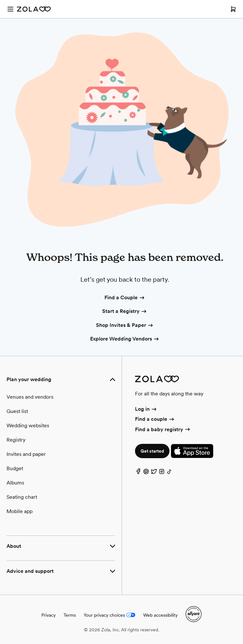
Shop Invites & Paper (125, 326)
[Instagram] (162, 473)
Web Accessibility (0, 0)
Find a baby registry (163, 429)
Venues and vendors (30, 397)
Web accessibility (160, 615)
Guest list (17, 411)
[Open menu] (10, 9)
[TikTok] (169, 473)
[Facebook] (138, 473)
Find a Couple (125, 298)
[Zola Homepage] (34, 9)
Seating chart (22, 497)
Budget (15, 468)
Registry (16, 440)
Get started (152, 451)
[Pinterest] (146, 473)
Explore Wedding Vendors (125, 339)
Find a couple (155, 419)
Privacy (48, 615)
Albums (15, 483)
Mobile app (20, 511)
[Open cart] (233, 9)
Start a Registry (125, 312)
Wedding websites (28, 425)
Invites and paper (26, 454)
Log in (146, 409)
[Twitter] (154, 473)
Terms (70, 615)
